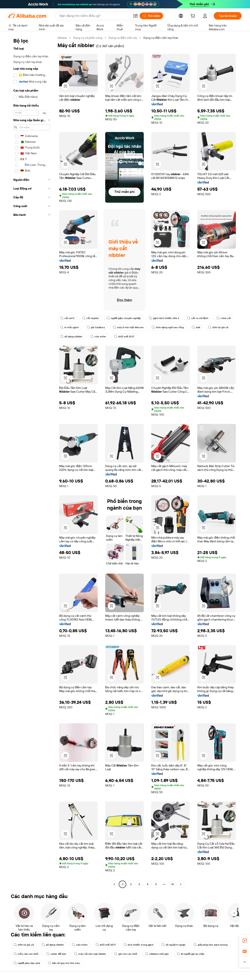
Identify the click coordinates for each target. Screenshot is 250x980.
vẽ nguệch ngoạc (174, 945)
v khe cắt (224, 318)
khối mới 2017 (124, 337)
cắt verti (67, 318)
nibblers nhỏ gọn (157, 954)
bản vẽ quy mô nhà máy (64, 963)
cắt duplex (91, 318)
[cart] (194, 16)
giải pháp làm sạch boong (211, 945)
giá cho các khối (126, 954)
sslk (196, 327)
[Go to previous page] (114, 884)
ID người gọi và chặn (191, 954)
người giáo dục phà (27, 963)
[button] (65, 86)
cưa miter (98, 337)
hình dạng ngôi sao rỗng (168, 327)
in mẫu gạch (69, 327)
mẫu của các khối (26, 954)
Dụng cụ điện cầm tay (123, 38)
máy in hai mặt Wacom (128, 327)
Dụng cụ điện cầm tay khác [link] (161, 38)
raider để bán (56, 954)
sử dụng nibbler (71, 337)
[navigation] (32, 462)
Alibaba (62, 38)
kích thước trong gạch (139, 945)
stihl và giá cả (218, 327)
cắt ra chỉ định (198, 318)
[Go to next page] (181, 884)
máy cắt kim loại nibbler (90, 954)
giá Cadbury (96, 327)
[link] (245, 940)
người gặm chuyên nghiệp (124, 318)
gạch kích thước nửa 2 (164, 318)
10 (173, 884)
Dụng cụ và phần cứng (88, 38)
